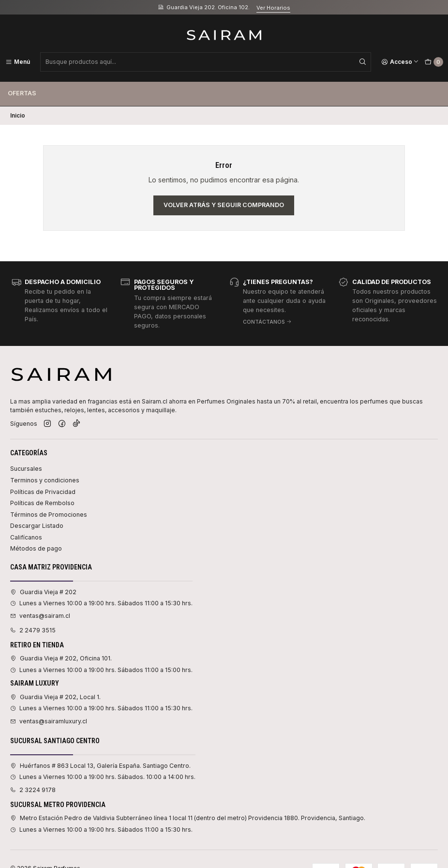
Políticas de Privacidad (43, 492)
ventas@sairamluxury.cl (49, 721)
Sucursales (26, 469)
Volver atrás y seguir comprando (224, 205)
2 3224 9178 (33, 790)
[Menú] (18, 62)
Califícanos (26, 537)
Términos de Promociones (49, 515)
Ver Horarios (273, 8)
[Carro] (434, 62)
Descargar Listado (37, 526)
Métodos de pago (36, 548)
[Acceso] (400, 62)
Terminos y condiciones (45, 480)
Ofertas (22, 93)
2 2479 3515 (33, 630)
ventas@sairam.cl (40, 616)
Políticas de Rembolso (42, 503)
